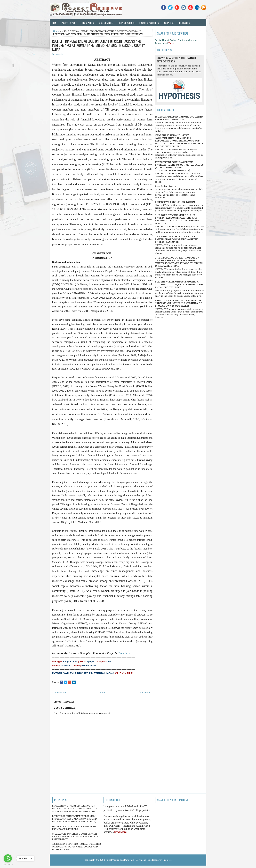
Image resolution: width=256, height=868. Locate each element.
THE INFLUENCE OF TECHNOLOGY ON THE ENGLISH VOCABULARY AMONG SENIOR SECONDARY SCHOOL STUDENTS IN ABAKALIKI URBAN (179, 262)
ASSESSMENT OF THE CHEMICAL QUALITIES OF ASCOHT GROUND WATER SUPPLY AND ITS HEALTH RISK (76, 847)
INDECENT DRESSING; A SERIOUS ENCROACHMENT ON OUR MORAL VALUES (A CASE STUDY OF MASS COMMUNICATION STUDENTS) (179, 166)
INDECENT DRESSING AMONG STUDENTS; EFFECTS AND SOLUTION (179, 118)
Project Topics (71, 22)
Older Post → (146, 693)
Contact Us (169, 23)
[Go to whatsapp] (8, 858)
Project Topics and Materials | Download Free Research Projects (138, 860)
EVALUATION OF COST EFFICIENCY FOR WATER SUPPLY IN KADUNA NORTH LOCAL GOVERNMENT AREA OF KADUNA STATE (75, 809)
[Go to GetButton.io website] (8, 865)
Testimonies (184, 23)
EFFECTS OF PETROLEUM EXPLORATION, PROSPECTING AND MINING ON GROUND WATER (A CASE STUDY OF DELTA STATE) (75, 819)
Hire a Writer (88, 23)
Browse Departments (149, 23)
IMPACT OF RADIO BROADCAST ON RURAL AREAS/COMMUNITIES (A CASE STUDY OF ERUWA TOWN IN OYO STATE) (179, 303)
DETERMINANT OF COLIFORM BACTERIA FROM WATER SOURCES (74, 828)
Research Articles (126, 23)
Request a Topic (106, 23)
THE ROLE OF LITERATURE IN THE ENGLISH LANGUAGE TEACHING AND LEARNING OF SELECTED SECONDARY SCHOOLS (177, 219)
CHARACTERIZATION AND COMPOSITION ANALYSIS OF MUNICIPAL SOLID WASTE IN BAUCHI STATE (75, 837)
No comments (58, 54)
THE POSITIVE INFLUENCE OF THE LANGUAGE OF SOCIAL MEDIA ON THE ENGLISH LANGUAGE (177, 239)
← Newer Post (60, 693)
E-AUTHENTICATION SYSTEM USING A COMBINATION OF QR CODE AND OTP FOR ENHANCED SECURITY (179, 285)
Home (54, 23)
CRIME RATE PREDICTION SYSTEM (175, 202)
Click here (124, 653)
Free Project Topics (165, 186)
